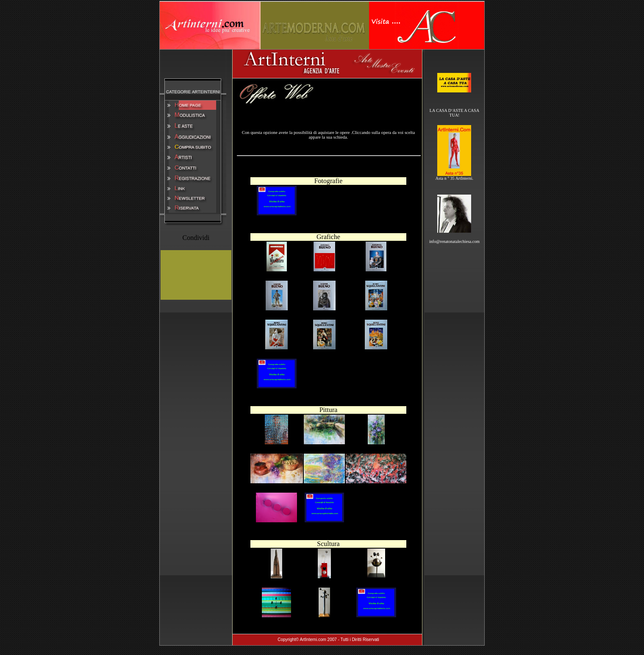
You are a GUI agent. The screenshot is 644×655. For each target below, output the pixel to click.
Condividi (196, 238)
